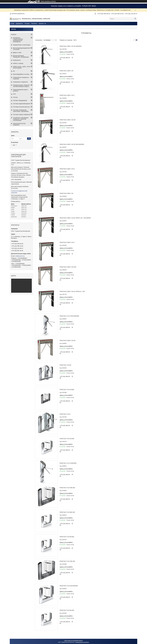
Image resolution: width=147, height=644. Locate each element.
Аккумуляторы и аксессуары (22, 45)
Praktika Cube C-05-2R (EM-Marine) (72, 144)
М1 (14, 71)
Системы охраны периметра (22, 114)
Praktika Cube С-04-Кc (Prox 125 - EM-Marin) (75, 218)
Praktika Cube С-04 (66, 193)
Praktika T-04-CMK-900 (67, 561)
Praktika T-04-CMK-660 (67, 488)
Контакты (34, 23)
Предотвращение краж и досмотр (21, 90)
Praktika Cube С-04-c (67, 95)
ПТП (14, 94)
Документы (19, 23)
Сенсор (15, 97)
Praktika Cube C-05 (66, 71)
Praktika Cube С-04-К (67, 242)
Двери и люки (17, 53)
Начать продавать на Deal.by (48, 1)
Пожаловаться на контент (82, 642)
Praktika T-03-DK (65, 365)
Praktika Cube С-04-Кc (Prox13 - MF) (72, 291)
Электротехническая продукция (19, 124)
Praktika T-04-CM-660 (67, 390)
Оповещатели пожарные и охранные (21, 78)
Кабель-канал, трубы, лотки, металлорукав (22, 67)
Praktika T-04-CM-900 (67, 439)
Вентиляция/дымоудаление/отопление (22, 49)
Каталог (41, 23)
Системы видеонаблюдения (22, 104)
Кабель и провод (18, 63)
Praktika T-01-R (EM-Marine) (69, 316)
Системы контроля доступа (21, 107)
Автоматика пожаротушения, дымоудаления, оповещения (18, 40)
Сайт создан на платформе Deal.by (74, 641)
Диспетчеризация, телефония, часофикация (21, 56)
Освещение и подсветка (20, 82)
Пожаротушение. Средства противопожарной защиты (21, 86)
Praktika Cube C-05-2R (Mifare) (71, 46)
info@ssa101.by (20, 256)
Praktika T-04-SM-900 (67, 610)
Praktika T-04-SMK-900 (67, 512)
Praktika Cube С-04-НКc (68, 267)
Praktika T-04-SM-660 (67, 537)
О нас (12, 23)
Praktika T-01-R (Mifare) (68, 463)
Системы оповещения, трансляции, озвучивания (21, 111)
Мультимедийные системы (21, 74)
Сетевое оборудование (20, 100)
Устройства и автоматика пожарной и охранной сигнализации (21, 119)
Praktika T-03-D (65, 414)
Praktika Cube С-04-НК (67, 341)
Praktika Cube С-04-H (67, 169)
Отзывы (27, 23)
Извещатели (17, 60)
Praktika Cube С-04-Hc (68, 120)
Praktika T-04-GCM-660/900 (69, 586)
